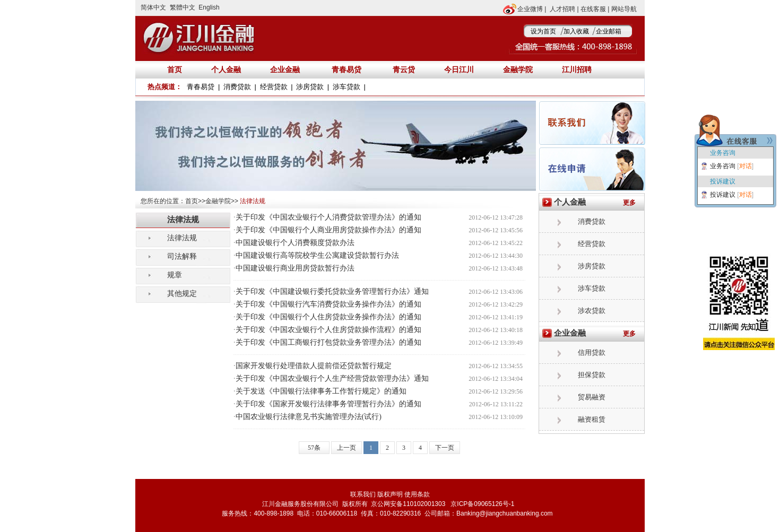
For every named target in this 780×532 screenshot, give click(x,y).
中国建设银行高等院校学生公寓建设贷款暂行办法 (317, 255)
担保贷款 (592, 375)
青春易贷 (346, 69)
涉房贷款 (310, 87)
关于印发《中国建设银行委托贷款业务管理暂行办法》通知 (332, 291)
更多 (629, 203)
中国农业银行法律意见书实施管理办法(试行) (309, 417)
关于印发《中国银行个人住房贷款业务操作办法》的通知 (328, 317)
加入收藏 (576, 31)
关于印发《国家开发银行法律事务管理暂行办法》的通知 (328, 404)
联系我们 (363, 494)
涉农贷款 (592, 311)
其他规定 (182, 293)
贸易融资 (592, 397)
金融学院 (218, 201)
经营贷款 (274, 87)
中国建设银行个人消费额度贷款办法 (295, 243)
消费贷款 (237, 87)
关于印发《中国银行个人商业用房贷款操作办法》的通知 (328, 230)
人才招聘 (562, 9)
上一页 (346, 448)
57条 (314, 448)
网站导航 (624, 9)
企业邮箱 (609, 31)
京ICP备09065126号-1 (482, 504)
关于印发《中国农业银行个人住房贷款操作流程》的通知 (328, 330)
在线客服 (593, 9)
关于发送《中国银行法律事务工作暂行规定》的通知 (321, 391)
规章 (175, 275)
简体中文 (153, 7)
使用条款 (417, 494)
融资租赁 (592, 419)
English (209, 7)
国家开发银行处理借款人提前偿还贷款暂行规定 (314, 366)
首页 (192, 201)
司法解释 (182, 256)
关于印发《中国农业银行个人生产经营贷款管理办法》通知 (332, 378)
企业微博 (530, 9)
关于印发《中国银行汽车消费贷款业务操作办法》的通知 (328, 304)
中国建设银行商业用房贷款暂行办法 (295, 268)
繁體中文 (183, 7)
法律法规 (182, 238)
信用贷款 (592, 352)
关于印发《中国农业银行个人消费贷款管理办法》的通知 (328, 217)
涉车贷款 (346, 87)
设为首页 (543, 31)
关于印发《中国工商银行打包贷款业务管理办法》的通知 (328, 342)
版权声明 (390, 494)
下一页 (445, 448)
